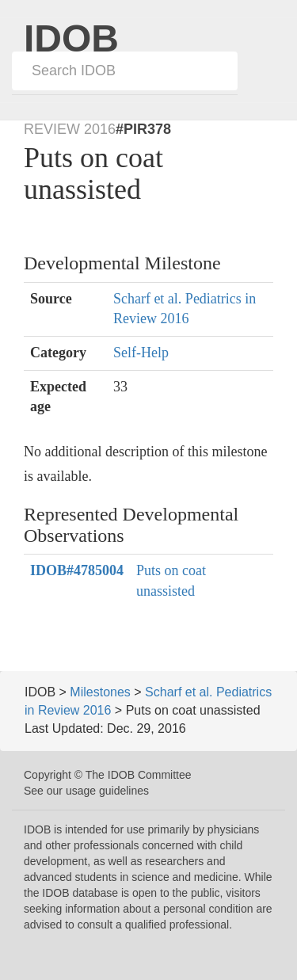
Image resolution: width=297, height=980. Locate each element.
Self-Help (141, 353)
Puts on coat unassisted (171, 581)
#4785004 (77, 570)
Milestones (100, 692)
